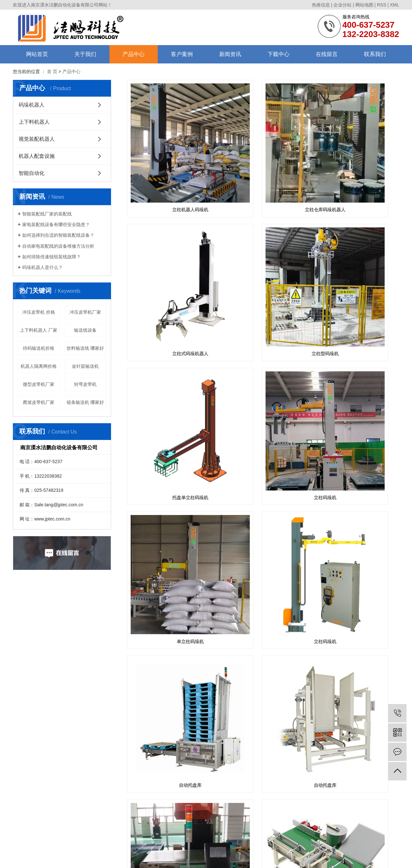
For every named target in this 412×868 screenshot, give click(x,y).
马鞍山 (194, 858)
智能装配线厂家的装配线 (47, 214)
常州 (249, 858)
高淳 (231, 858)
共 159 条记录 (169, 707)
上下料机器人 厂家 (39, 330)
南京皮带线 (237, 842)
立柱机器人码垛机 (170, 168)
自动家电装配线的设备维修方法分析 (58, 246)
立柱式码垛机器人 (357, 168)
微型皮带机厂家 (39, 384)
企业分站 (342, 5)
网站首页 (37, 54)
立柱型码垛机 (170, 271)
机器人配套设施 (37, 156)
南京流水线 (257, 842)
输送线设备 (85, 330)
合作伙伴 (21, 781)
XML (394, 5)
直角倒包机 (170, 579)
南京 (175, 858)
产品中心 (134, 54)
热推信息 (321, 5)
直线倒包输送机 (357, 476)
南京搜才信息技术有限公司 (244, 850)
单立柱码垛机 (170, 374)
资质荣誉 (21, 772)
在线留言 (327, 54)
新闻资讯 (230, 54)
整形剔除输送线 (263, 579)
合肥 (222, 858)
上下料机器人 (34, 122)
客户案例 (182, 54)
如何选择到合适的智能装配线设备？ (58, 235)
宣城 (258, 858)
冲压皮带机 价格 (39, 312)
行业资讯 (139, 764)
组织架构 (21, 764)
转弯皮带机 (85, 384)
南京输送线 (278, 842)
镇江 (183, 858)
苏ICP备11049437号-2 (180, 850)
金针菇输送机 (85, 366)
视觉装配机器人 (37, 139)
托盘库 (170, 682)
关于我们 (85, 54)
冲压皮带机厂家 (85, 312)
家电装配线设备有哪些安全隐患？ (56, 224)
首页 (196, 707)
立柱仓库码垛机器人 (263, 168)
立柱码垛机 (357, 271)
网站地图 (364, 5)
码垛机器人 (32, 105)
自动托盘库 (357, 374)
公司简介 (21, 755)
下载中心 (278, 54)
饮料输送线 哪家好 (85, 348)
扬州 (205, 858)
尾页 (340, 707)
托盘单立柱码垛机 (263, 271)
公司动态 (139, 755)
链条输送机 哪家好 (85, 402)
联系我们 (375, 54)
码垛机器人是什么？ (42, 267)
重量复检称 (263, 476)
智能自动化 (32, 173)
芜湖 (214, 858)
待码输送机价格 (39, 348)
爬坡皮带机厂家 (39, 402)
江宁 (240, 858)
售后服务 (21, 789)
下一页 (320, 707)
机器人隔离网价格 (39, 366)
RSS (382, 5)
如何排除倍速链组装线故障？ (51, 257)
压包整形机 (357, 579)
